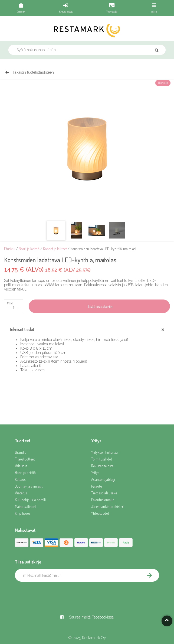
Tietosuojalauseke (104, 493)
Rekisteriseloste (102, 466)
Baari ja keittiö (29, 249)
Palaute (96, 486)
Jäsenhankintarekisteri (108, 506)
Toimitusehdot (102, 459)
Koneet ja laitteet (55, 249)
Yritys (95, 473)
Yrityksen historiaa (104, 452)
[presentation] (56, 594)
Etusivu (9, 249)
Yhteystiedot (100, 513)
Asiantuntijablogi (103, 479)
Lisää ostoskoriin (99, 306)
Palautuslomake (103, 500)
